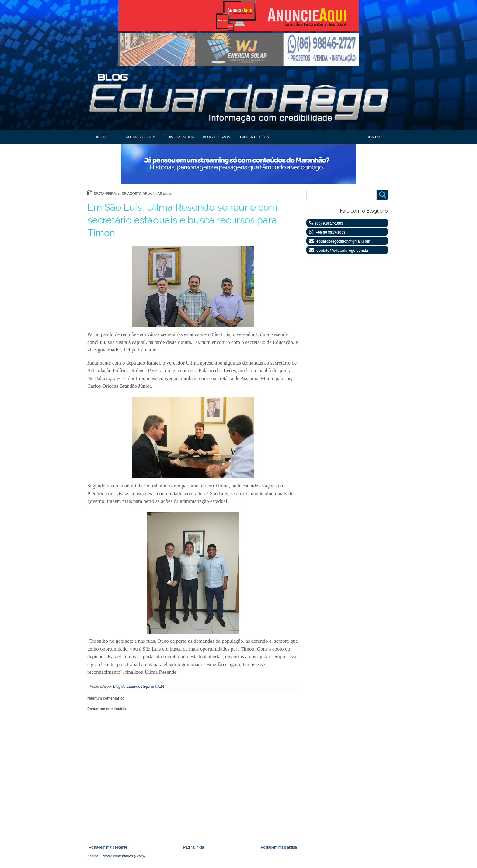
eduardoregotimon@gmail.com (343, 241)
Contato (375, 137)
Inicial (102, 137)
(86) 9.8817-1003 (329, 223)
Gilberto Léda (254, 137)
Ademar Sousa (140, 137)
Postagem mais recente (108, 847)
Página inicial (194, 847)
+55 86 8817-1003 (331, 233)
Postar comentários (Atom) (123, 856)
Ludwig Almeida (178, 137)
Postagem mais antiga (279, 847)
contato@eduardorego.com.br (343, 251)
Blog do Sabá (216, 137)
